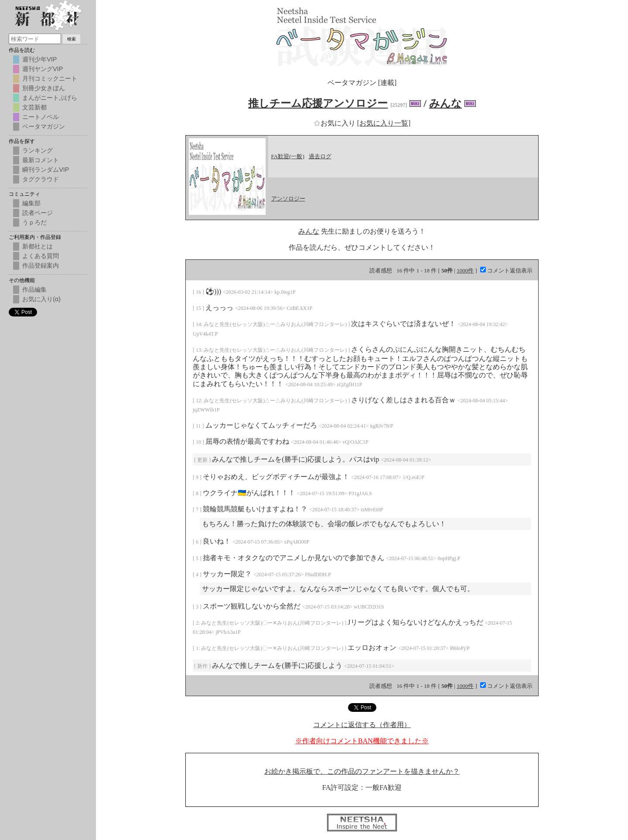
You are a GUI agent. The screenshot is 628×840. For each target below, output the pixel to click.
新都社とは (38, 246)
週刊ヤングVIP (43, 69)
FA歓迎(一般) (288, 156)
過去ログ (320, 156)
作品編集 (34, 289)
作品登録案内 (41, 265)
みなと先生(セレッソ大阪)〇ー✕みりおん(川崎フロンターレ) (273, 623)
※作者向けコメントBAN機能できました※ (362, 741)
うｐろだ (34, 222)
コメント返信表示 (506, 270)
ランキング (38, 150)
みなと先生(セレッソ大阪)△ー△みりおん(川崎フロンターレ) (276, 324)
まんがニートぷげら (50, 98)
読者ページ (38, 213)
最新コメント (41, 160)
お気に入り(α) (41, 299)
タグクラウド (41, 179)
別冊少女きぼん (44, 88)
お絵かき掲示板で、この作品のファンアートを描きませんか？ (362, 771)
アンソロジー (288, 199)
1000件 (465, 270)
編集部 (31, 203)
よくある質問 (41, 256)
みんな (445, 103)
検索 (72, 39)
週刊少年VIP (39, 59)
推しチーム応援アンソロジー (318, 103)
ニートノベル (41, 117)
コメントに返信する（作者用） (362, 725)
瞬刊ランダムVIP (46, 170)
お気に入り (335, 123)
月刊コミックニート (50, 78)
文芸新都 (34, 107)
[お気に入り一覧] (384, 123)
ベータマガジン (44, 126)
